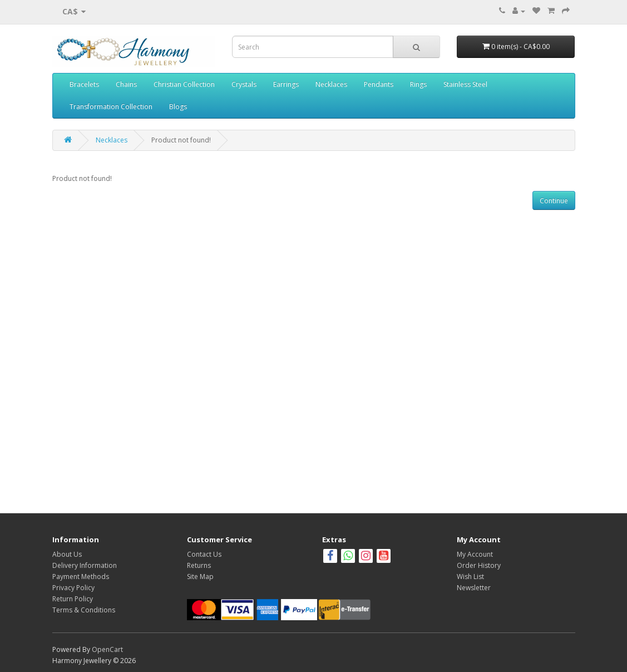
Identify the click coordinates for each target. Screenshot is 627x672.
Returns (199, 565)
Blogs (178, 107)
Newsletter (474, 588)
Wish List (470, 577)
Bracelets (84, 84)
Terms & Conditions (84, 610)
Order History (479, 565)
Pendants (379, 84)
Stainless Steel (465, 84)
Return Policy (73, 599)
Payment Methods (81, 577)
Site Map (200, 577)
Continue (554, 201)
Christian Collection (184, 84)
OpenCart (107, 649)
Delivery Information (85, 565)
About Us (67, 554)
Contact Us (204, 554)
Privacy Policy (73, 588)
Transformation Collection (111, 107)
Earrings (286, 84)
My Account (475, 554)
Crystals (244, 84)
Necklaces (331, 84)
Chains (126, 84)
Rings (418, 84)
